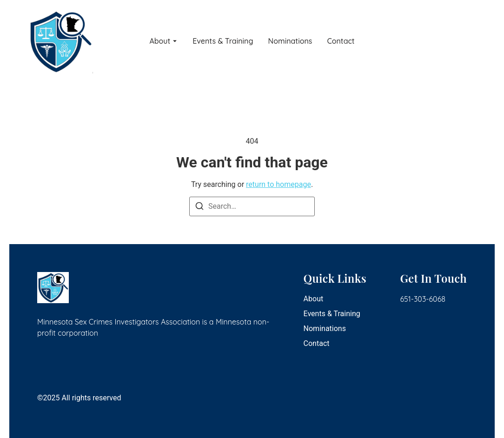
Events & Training (223, 41)
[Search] (199, 208)
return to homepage (279, 184)
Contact (341, 41)
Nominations (290, 41)
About (160, 41)
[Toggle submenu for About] (174, 41)
